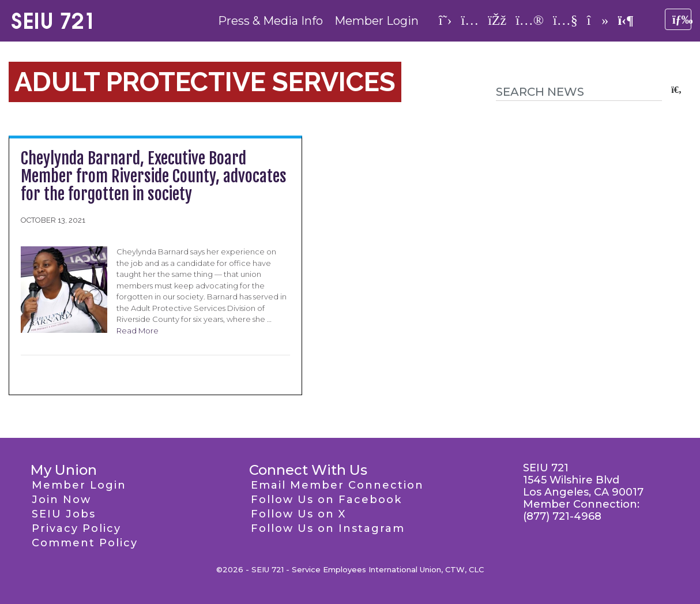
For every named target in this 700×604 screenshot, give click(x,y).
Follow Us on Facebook (326, 500)
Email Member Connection (337, 485)
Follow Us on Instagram (328, 528)
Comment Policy (85, 543)
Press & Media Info (270, 21)
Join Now (61, 500)
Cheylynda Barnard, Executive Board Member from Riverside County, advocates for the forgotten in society (154, 176)
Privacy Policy (76, 528)
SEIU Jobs (64, 514)
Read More (138, 331)
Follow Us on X (298, 514)
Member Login (377, 21)
